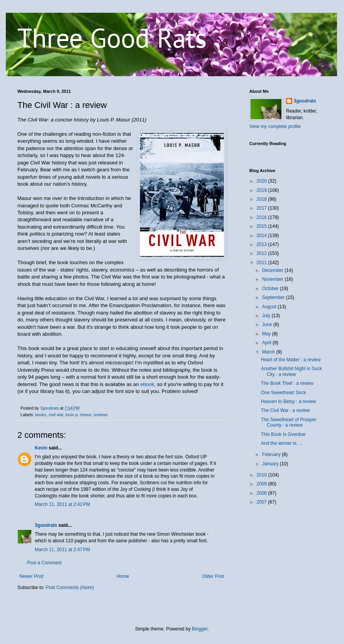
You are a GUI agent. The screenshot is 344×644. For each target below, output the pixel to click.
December (273, 270)
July (267, 316)
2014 (262, 236)
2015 (262, 226)
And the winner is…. (282, 443)
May (267, 334)
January (271, 464)
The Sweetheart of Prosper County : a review (289, 422)
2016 (262, 217)
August (270, 307)
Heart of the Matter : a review (291, 360)
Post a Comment (44, 563)
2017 (262, 208)
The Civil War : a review (285, 410)
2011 (262, 263)
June (268, 325)
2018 (262, 199)
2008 (262, 493)
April (267, 343)
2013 (262, 244)
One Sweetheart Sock (284, 393)
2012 (262, 253)
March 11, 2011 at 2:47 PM (62, 550)
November (273, 279)
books (41, 415)
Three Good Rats (112, 38)
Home (123, 576)
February (272, 454)
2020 (262, 181)
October (271, 289)
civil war (56, 415)
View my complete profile (275, 126)
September (274, 297)
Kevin (41, 448)
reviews (101, 415)
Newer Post (31, 576)
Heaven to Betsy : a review (289, 401)
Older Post (213, 576)
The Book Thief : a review (287, 383)
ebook (147, 384)
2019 (262, 190)
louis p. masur (78, 415)
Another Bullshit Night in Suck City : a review (291, 371)
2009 (262, 484)
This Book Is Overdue (283, 434)
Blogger (200, 629)
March (269, 352)
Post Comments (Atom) (70, 588)
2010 (262, 475)
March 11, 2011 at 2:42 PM (62, 504)
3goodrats (46, 525)
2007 (262, 502)
